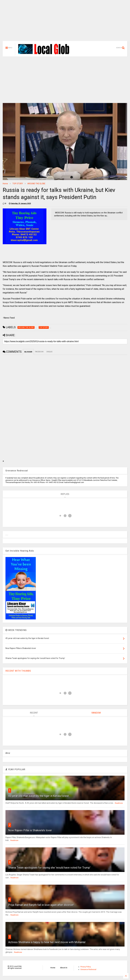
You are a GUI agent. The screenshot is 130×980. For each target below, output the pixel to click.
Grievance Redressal (88, 969)
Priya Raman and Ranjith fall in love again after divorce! (41, 905)
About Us (64, 968)
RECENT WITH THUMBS (18, 671)
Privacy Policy (86, 967)
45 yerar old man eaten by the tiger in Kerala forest (39, 796)
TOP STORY (18, 184)
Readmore (119, 803)
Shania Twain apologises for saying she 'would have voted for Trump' (49, 868)
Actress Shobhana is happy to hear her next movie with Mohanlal (47, 942)
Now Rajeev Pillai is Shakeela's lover (30, 830)
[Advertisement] (65, 22)
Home (5, 184)
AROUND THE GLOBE (36, 184)
